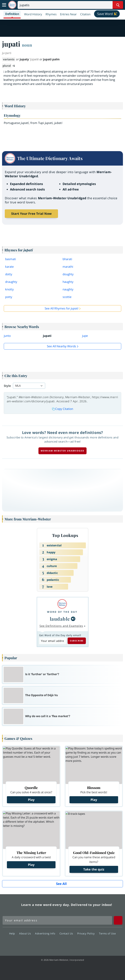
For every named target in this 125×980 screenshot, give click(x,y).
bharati (67, 259)
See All (61, 884)
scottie (67, 297)
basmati (11, 259)
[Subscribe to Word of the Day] (53, 641)
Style (7, 386)
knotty (9, 289)
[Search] (70, 5)
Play (31, 800)
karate (9, 267)
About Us (26, 933)
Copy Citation (63, 409)
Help (13, 933)
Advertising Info (46, 933)
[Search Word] (118, 5)
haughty (68, 282)
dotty (9, 274)
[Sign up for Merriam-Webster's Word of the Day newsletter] (57, 920)
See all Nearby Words (61, 346)
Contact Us (67, 933)
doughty (68, 274)
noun (27, 45)
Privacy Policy (87, 933)
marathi (68, 267)
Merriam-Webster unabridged (63, 451)
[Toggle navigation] (4, 5)
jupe (85, 336)
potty (9, 297)
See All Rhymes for (61, 308)
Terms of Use (107, 933)
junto (7, 336)
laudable (60, 619)
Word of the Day (62, 612)
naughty (68, 289)
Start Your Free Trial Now (31, 214)
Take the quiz (94, 869)
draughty (11, 282)
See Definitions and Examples (61, 626)
